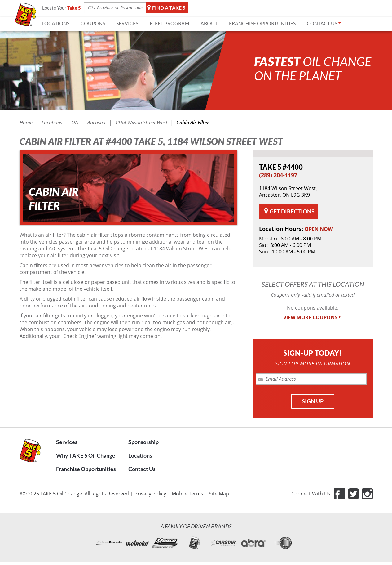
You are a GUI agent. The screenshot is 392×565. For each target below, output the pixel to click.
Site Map (219, 494)
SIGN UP (313, 401)
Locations (140, 455)
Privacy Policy (150, 494)
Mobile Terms (187, 494)
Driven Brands (211, 526)
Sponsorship (143, 442)
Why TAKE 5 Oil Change (86, 455)
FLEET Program (170, 23)
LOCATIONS (56, 23)
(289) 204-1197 (278, 175)
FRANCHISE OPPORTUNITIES (262, 23)
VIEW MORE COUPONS (313, 318)
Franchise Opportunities (86, 469)
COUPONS (93, 23)
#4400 (281, 167)
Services (67, 442)
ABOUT (209, 23)
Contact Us (142, 469)
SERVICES (127, 23)
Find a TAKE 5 (166, 8)
